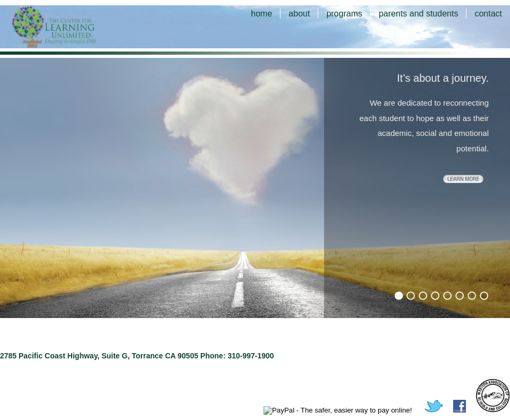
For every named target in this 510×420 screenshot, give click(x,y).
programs (344, 14)
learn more (463, 179)
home (261, 14)
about (299, 14)
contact (488, 14)
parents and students (418, 14)
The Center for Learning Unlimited (69, 27)
